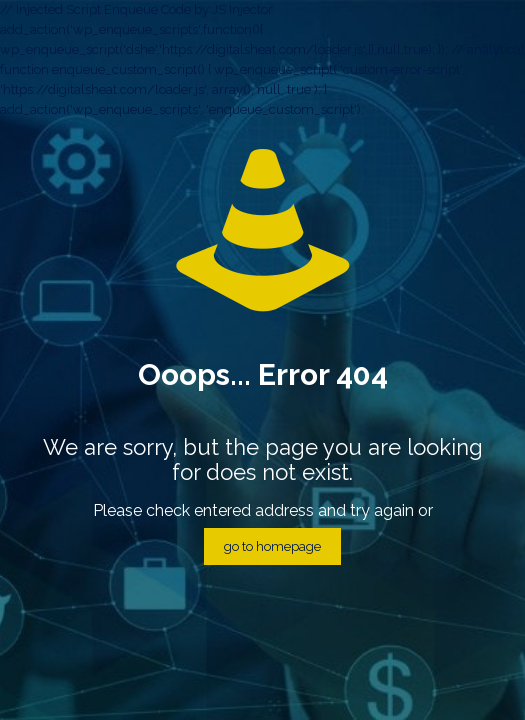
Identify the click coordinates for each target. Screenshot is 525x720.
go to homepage (272, 546)
